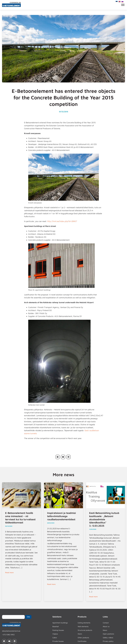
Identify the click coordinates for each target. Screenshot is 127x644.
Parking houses (58, 630)
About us (106, 626)
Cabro (55, 638)
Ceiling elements (84, 623)
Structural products (85, 630)
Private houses (58, 641)
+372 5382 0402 (8, 635)
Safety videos (108, 638)
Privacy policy (108, 641)
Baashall (56, 626)
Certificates (82, 641)
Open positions (108, 634)
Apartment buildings (60, 623)
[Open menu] (123, 5)
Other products (83, 638)
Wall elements (83, 626)
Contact (106, 623)
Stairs (80, 634)
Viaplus (55, 634)
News (105, 630)
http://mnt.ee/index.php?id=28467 (62, 221)
